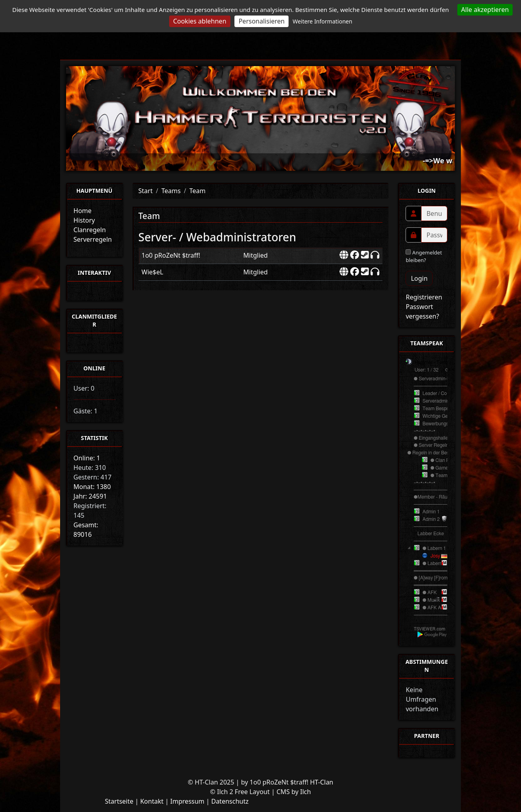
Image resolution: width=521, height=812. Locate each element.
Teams (171, 191)
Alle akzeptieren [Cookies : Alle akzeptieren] (485, 10)
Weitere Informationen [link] (322, 21)
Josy (435, 556)
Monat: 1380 (92, 487)
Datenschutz (230, 801)
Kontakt (152, 801)
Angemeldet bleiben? (424, 256)
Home (83, 211)
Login (419, 278)
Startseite (119, 801)
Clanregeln (90, 230)
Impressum (187, 801)
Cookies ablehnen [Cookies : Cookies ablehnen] (200, 21)
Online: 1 (87, 458)
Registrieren (424, 297)
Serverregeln (93, 239)
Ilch (305, 792)
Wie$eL (153, 272)
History (84, 220)
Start (146, 191)
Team (198, 191)
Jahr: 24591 (90, 496)
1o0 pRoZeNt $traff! (171, 255)
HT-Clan (322, 782)
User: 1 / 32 (426, 370)
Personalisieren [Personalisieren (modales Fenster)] (261, 21)
